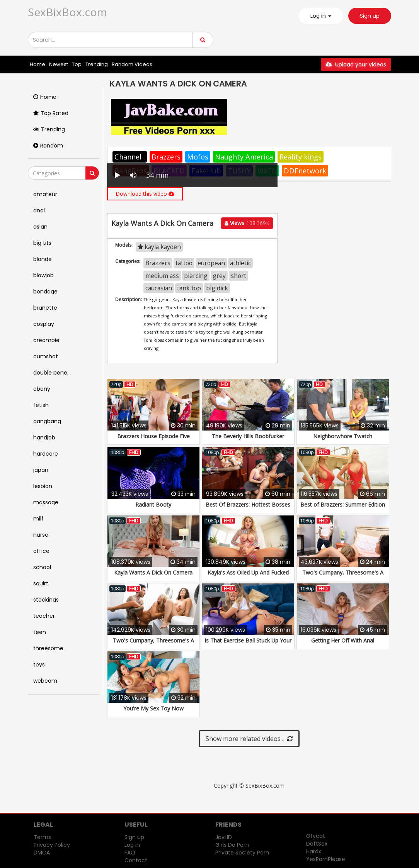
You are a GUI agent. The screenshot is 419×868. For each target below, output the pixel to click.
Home (37, 64)
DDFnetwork (305, 171)
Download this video (145, 194)
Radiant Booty (153, 504)
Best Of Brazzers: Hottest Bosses (248, 504)
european (211, 263)
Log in (132, 845)
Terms (42, 837)
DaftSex (317, 844)
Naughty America (244, 157)
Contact (136, 860)
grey (219, 276)
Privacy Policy (52, 845)
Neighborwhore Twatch (343, 436)
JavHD (224, 837)
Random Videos (132, 64)
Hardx (314, 851)
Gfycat (316, 836)
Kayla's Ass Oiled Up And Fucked (248, 572)
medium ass (162, 276)
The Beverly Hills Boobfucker (248, 436)
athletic (240, 263)
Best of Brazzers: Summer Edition (343, 504)
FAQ (130, 853)
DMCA (42, 853)
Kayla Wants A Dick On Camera (153, 572)
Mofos (198, 157)
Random (48, 146)
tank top (189, 288)
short (238, 276)
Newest (59, 64)
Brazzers (166, 157)
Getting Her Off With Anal (343, 640)
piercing (196, 276)
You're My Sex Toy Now (153, 708)
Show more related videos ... (249, 739)
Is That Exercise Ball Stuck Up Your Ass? (248, 644)
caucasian (159, 288)
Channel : (130, 157)
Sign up (370, 16)
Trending (97, 64)
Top (77, 64)
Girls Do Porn (232, 845)
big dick (217, 288)
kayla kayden (159, 247)
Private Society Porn (242, 853)
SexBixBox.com (67, 12)
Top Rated (51, 113)
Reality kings (301, 157)
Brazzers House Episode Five (153, 436)
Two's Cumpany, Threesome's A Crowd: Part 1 (343, 576)
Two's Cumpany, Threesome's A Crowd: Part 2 (153, 644)
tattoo (184, 263)
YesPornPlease (326, 859)
